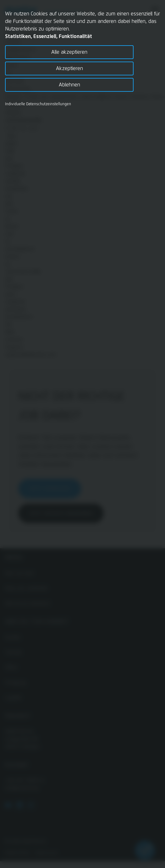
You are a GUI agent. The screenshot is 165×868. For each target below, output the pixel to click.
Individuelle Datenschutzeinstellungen (38, 104)
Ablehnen (69, 85)
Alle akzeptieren (69, 52)
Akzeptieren (69, 68)
